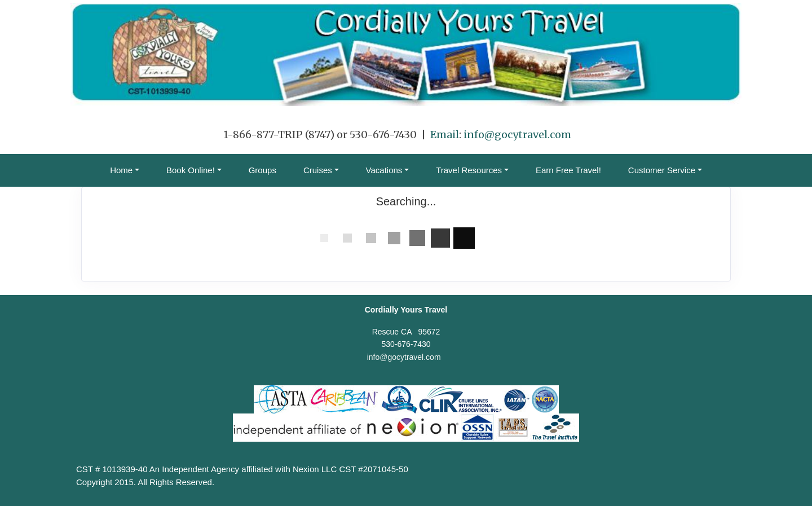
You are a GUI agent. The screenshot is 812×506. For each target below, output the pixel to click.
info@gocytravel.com (517, 135)
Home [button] (121, 170)
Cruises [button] (318, 170)
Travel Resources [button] (469, 170)
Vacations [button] (384, 170)
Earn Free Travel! (568, 170)
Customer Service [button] (662, 170)
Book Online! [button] (191, 170)
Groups (262, 170)
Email (445, 135)
